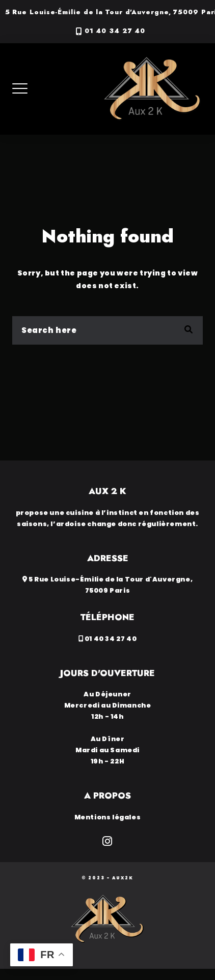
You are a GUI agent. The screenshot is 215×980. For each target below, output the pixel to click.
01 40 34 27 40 (115, 31)
